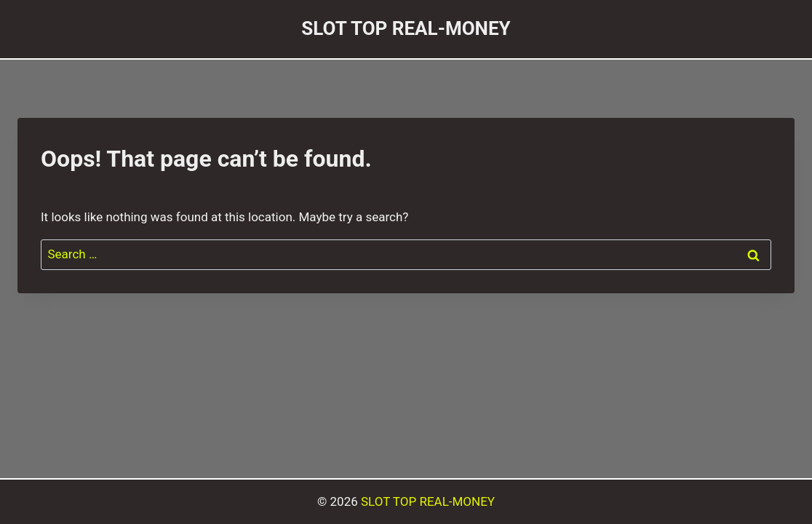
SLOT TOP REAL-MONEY (428, 501)
